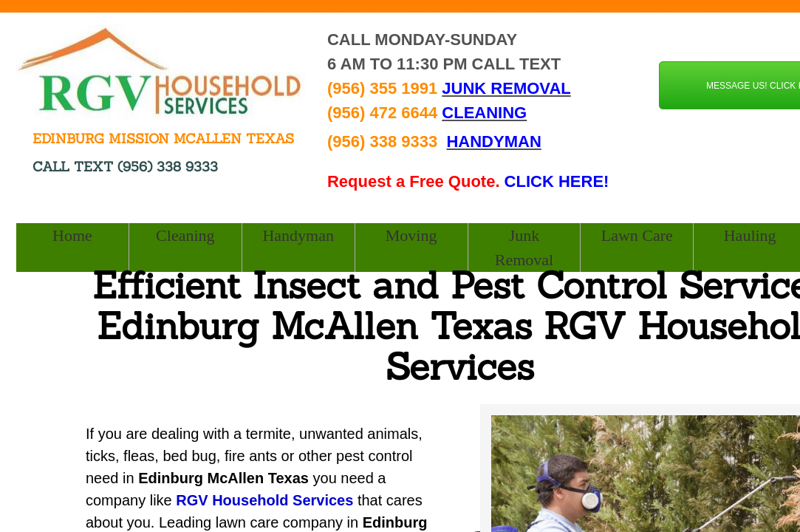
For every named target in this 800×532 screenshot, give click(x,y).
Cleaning (185, 235)
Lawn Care (637, 235)
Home (72, 235)
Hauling (750, 235)
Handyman (298, 235)
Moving (411, 235)
